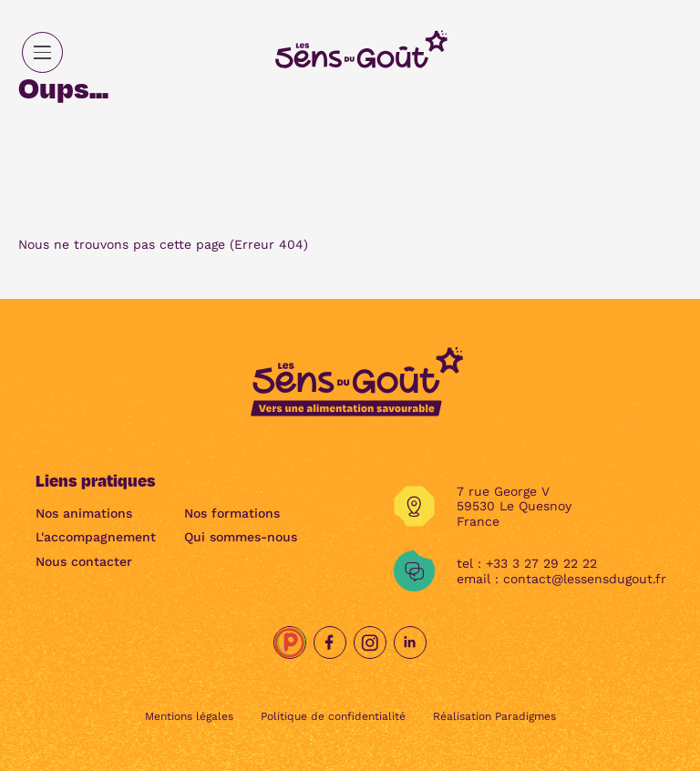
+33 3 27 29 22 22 (541, 563)
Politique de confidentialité (333, 716)
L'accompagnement (96, 537)
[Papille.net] (290, 642)
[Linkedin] (410, 642)
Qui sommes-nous (241, 537)
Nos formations (232, 513)
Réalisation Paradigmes (494, 716)
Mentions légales (189, 716)
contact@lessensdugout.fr (585, 579)
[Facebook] (330, 642)
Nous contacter (84, 561)
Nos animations (84, 513)
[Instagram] (370, 642)
